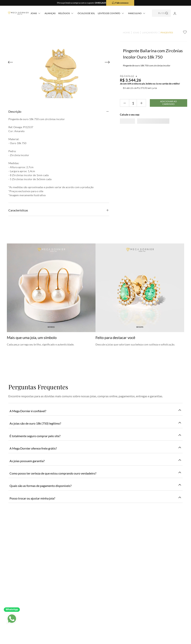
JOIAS (132, 33)
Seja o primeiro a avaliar (96, 264)
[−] (121, 108)
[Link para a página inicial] (123, 33)
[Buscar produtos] (169, 11)
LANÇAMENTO (146, 33)
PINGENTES (163, 33)
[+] (139, 108)
